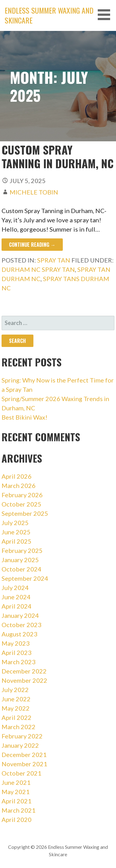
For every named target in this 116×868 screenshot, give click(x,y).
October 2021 (21, 773)
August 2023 (19, 634)
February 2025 (22, 550)
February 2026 (22, 495)
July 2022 (15, 690)
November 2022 (24, 680)
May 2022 (16, 708)
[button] (106, 15)
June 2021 (16, 782)
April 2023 (17, 652)
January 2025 (20, 560)
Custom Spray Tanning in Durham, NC (58, 156)
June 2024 (16, 597)
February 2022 (22, 736)
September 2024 (25, 578)
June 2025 (16, 532)
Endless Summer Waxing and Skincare (49, 15)
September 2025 (25, 513)
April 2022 (17, 717)
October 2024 (21, 569)
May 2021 (16, 792)
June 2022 (16, 699)
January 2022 (20, 745)
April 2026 (17, 476)
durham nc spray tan (38, 269)
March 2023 (19, 662)
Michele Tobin (34, 192)
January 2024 (20, 615)
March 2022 (19, 727)
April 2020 (17, 819)
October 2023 (21, 625)
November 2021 (24, 764)
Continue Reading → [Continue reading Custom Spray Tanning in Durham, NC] (32, 245)
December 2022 (24, 671)
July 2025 (15, 523)
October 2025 (21, 504)
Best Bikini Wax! (24, 417)
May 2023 (16, 643)
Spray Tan (54, 260)
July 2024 (15, 588)
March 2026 (19, 485)
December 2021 (24, 755)
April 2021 (17, 801)
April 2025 (17, 541)
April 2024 (17, 606)
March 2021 (19, 810)
